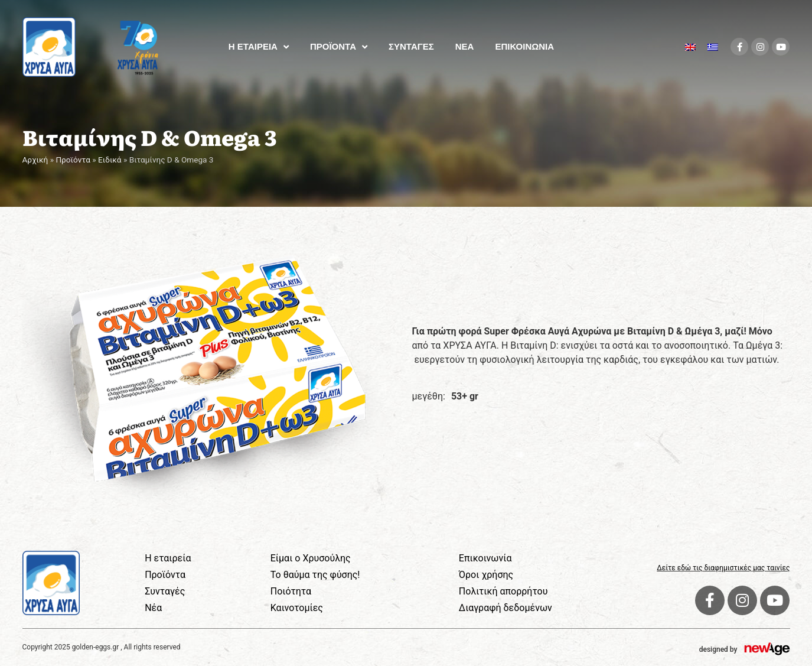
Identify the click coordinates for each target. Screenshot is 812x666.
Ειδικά (110, 160)
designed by (718, 649)
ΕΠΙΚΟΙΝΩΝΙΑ (524, 46)
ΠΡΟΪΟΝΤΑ (339, 47)
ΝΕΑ (465, 46)
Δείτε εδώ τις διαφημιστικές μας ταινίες (723, 568)
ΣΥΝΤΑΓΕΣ (411, 46)
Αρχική (35, 160)
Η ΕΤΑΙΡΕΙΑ (259, 47)
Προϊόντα (73, 160)
